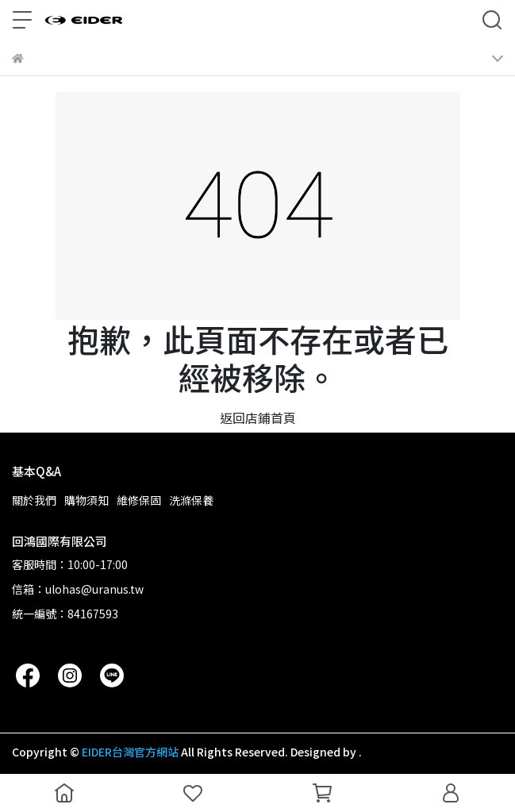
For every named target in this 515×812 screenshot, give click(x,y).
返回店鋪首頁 (258, 418)
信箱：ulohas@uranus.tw (78, 589)
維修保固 (139, 500)
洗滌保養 (191, 500)
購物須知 (86, 500)
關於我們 (34, 500)
